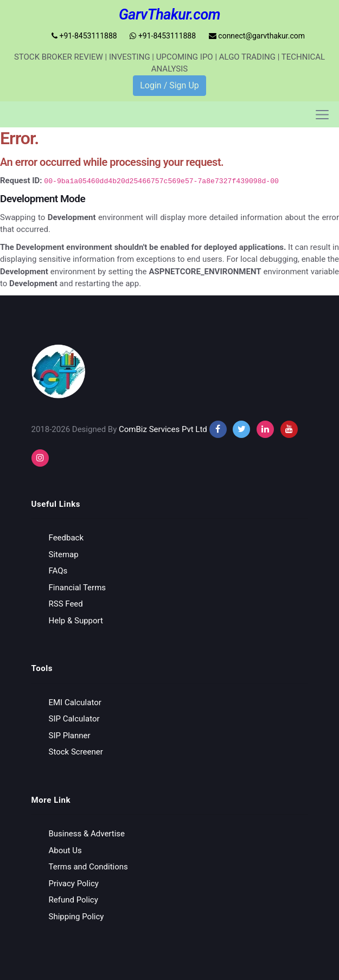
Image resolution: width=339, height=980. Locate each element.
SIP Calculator (74, 719)
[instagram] (265, 429)
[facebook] (218, 429)
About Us (65, 850)
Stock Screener (76, 752)
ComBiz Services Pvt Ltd (163, 429)
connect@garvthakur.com (257, 36)
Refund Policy (73, 900)
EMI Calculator (75, 702)
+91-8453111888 (84, 36)
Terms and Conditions (88, 867)
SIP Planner (70, 735)
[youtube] (289, 429)
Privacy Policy (74, 883)
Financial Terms (78, 587)
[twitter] (241, 429)
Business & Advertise (87, 834)
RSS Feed (66, 604)
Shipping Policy (76, 916)
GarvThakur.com (169, 15)
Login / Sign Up (169, 85)
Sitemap (64, 554)
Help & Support (76, 620)
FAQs (58, 571)
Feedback (66, 538)
